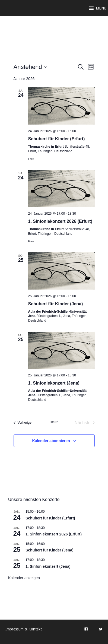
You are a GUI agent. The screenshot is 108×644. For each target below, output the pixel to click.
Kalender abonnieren (51, 441)
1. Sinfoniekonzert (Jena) (54, 383)
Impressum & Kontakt (24, 629)
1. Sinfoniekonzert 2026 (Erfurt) (60, 221)
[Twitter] (101, 629)
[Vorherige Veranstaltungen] (23, 423)
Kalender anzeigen (24, 578)
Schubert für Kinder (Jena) (56, 304)
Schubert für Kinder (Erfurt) (57, 139)
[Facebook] (86, 629)
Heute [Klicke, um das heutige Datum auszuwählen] (54, 422)
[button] (101, 8)
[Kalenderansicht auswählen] (91, 67)
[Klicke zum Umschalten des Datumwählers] (30, 67)
